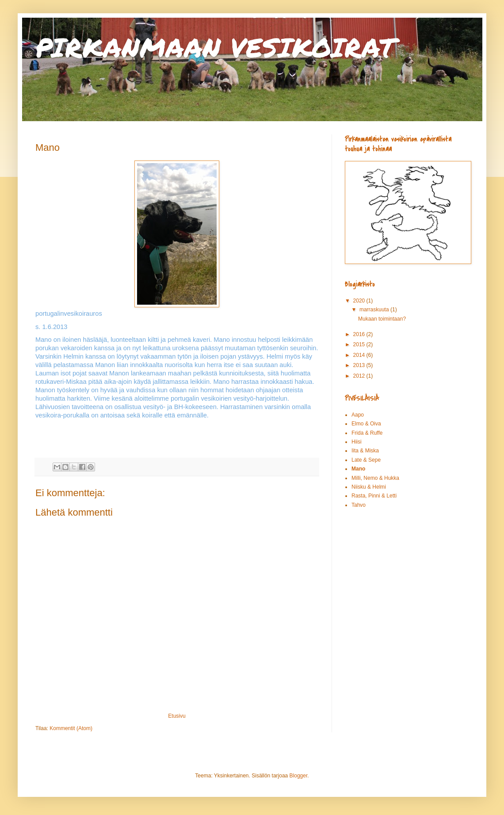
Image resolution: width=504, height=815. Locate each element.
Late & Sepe (366, 460)
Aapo (358, 415)
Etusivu (177, 716)
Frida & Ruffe (367, 433)
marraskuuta (375, 310)
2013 (360, 365)
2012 (360, 376)
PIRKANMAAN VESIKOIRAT (215, 47)
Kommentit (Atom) (71, 728)
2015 (360, 344)
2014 (360, 355)
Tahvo (359, 505)
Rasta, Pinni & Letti (374, 496)
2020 (360, 301)
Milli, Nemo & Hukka (375, 478)
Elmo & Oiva (366, 424)
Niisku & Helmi (369, 487)
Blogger (299, 776)
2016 (360, 334)
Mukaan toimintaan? (382, 319)
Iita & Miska (365, 451)
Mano (358, 469)
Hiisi (357, 442)
